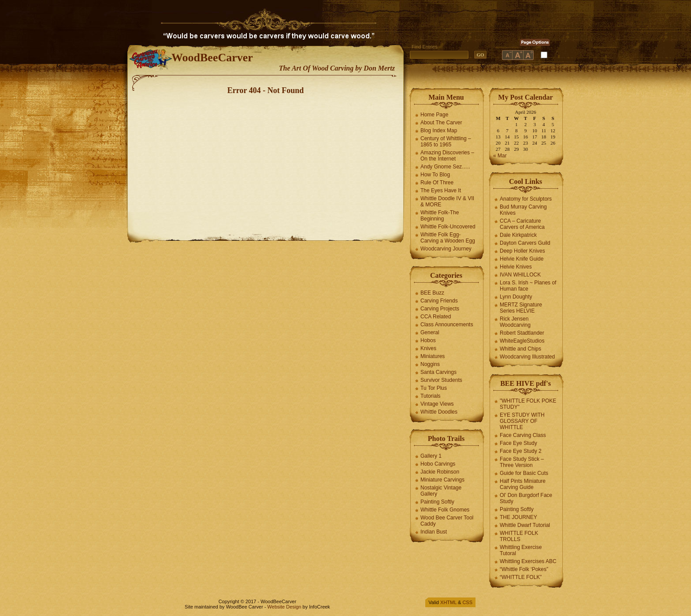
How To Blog (435, 175)
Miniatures (433, 356)
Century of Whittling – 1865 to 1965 (446, 142)
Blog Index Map (439, 131)
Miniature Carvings (442, 480)
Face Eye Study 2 (521, 451)
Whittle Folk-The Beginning (440, 216)
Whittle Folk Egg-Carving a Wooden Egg (448, 238)
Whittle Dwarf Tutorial (525, 525)
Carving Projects (440, 309)
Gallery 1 (431, 456)
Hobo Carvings (438, 464)
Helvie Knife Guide (522, 259)
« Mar (500, 156)
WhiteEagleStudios (522, 341)
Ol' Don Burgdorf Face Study (526, 498)
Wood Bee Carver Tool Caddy (447, 521)
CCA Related (436, 317)
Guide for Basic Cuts (524, 473)
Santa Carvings (438, 372)
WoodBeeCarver (212, 58)
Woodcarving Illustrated (527, 357)
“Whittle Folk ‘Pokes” (524, 569)
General (430, 332)
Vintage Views (437, 404)
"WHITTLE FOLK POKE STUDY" (528, 404)
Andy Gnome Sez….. (445, 167)
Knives (428, 348)
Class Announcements (447, 325)
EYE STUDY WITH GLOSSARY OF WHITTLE (522, 421)
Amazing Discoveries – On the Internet (447, 156)
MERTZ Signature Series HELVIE (521, 308)
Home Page (434, 115)
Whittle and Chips (520, 349)
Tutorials (431, 396)
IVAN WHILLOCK (520, 275)
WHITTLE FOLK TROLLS (519, 536)
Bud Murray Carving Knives (523, 210)
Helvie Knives (516, 267)
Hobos (428, 340)
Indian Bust (434, 532)
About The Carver (441, 123)
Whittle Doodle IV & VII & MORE (447, 202)
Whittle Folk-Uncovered (448, 227)
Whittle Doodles (439, 412)
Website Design (284, 607)
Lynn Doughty (516, 297)
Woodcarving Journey (446, 249)
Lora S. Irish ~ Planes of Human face (528, 286)
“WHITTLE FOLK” (521, 577)
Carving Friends (439, 301)
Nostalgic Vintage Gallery (441, 491)
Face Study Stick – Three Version (522, 462)
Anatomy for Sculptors (526, 199)
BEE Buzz (432, 293)
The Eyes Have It (441, 190)
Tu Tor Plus (434, 388)
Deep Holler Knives (522, 251)
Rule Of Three (437, 183)
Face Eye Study (518, 443)
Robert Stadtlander (522, 333)
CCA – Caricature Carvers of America (522, 224)
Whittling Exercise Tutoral (521, 550)
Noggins (430, 364)
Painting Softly (437, 502)
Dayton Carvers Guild (525, 243)
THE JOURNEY (518, 517)
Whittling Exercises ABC (528, 561)
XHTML (448, 602)
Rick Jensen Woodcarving (515, 322)
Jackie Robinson (440, 472)
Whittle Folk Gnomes (445, 510)
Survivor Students (441, 380)
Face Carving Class (523, 435)
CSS (467, 602)
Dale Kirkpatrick (518, 235)
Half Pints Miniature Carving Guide (523, 484)
